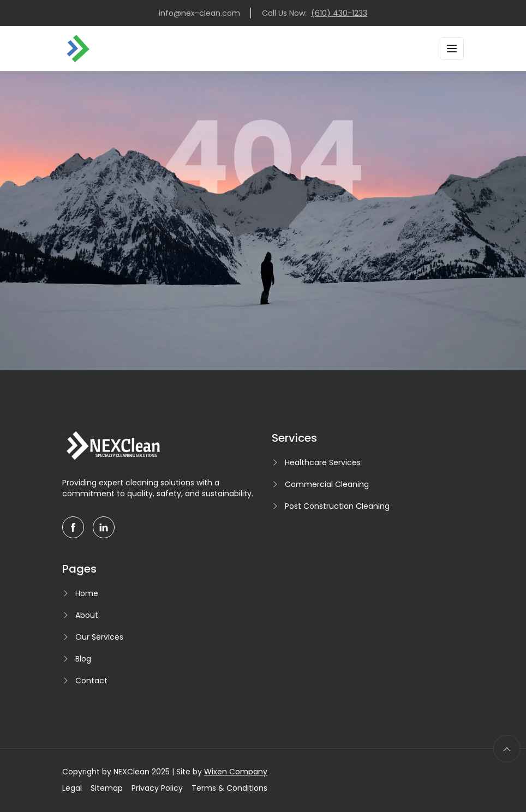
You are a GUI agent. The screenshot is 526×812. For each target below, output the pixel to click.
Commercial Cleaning (327, 484)
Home (87, 593)
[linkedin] (104, 527)
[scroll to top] (507, 749)
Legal (72, 788)
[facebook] (73, 527)
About (87, 615)
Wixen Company (236, 772)
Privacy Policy (157, 788)
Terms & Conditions (229, 788)
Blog (83, 659)
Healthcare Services (323, 462)
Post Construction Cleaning (337, 506)
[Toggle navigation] (452, 49)
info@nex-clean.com (199, 13)
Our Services (99, 637)
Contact (91, 681)
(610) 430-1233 (339, 13)
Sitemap (107, 788)
